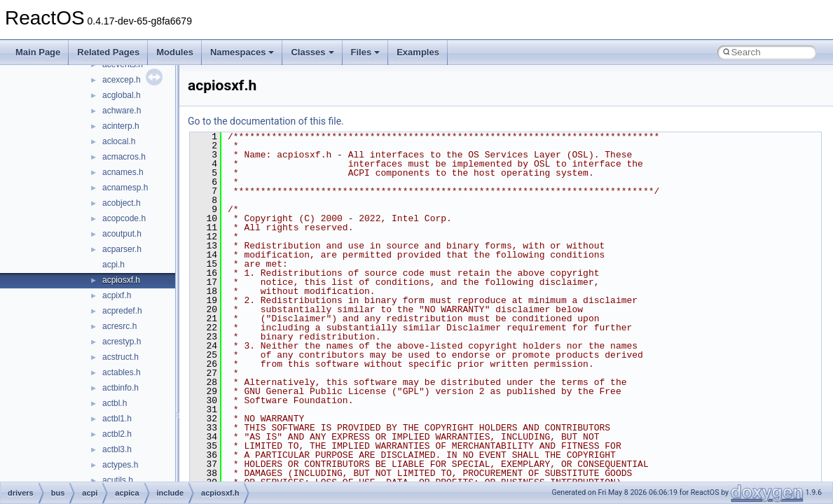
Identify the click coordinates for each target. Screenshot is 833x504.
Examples (418, 52)
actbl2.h (117, 434)
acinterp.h (121, 126)
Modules (175, 52)
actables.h (122, 372)
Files (366, 52)
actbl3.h (117, 449)
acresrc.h (119, 326)
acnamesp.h (125, 188)
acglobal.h (122, 95)
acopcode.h (124, 218)
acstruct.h (121, 357)
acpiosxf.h (121, 280)
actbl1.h (117, 419)
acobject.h (122, 203)
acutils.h (118, 480)
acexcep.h (122, 80)
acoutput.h (122, 234)
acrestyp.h (122, 342)
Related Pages (108, 52)
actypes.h (120, 465)
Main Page (38, 52)
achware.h (122, 111)
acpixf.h (117, 295)
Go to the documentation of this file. (266, 121)
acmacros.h (124, 157)
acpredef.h (122, 311)
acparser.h (122, 249)
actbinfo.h (121, 388)
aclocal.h (119, 141)
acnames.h (123, 172)
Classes (312, 52)
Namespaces (242, 52)
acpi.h (113, 265)
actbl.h (115, 403)
